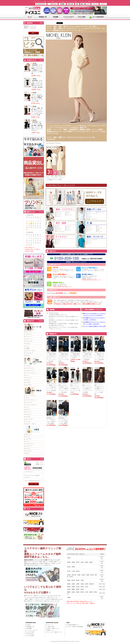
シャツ (28, 441)
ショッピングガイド (32, 630)
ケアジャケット (30, 444)
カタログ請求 (30, 632)
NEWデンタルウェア (92, 219)
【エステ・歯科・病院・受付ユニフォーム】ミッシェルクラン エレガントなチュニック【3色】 (37, 112)
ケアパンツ (29, 446)
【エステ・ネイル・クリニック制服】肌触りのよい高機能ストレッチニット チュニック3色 (37, 98)
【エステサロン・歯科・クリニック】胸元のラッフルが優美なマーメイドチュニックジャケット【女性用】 (99, 389)
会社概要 (29, 628)
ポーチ (28, 453)
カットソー (29, 339)
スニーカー (29, 385)
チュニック (29, 332)
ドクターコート (30, 371)
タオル (28, 355)
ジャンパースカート (31, 405)
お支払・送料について (53, 628)
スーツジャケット (31, 400)
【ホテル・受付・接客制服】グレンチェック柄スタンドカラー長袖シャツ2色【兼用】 (52, 420)
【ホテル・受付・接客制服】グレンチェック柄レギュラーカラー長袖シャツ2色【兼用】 (63, 420)
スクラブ (28, 366)
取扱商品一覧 (30, 627)
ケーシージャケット (31, 373)
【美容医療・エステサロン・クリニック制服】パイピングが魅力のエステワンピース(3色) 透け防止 (37, 84)
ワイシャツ (90, 227)
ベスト (28, 398)
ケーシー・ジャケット (92, 214)
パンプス (28, 421)
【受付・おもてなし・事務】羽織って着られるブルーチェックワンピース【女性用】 (87, 356)
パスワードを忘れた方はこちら (32, 481)
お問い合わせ (30, 634)
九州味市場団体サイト (74, 625)
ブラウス (28, 417)
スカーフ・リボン (31, 351)
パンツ (28, 346)
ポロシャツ (29, 434)
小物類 (28, 348)
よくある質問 (30, 636)
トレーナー (29, 439)
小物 (98, 230)
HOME (29, 625)
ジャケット (29, 336)
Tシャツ (28, 437)
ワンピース (29, 334)
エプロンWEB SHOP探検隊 (75, 627)
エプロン (28, 344)
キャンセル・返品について (55, 632)
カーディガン (29, 341)
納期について (51, 630)
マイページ (50, 625)
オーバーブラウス (31, 395)
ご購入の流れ (51, 627)
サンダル (28, 382)
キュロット (29, 414)
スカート (28, 410)
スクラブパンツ (30, 368)
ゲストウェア (29, 353)
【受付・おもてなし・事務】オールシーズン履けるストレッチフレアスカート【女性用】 (99, 356)
